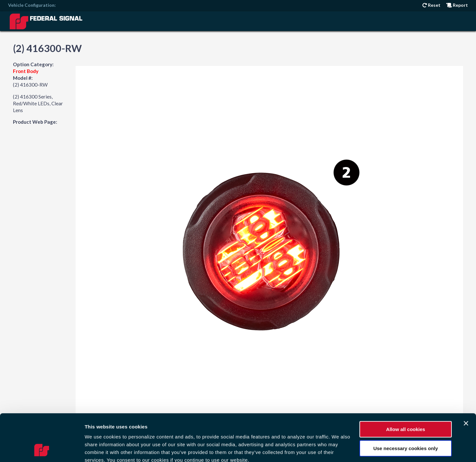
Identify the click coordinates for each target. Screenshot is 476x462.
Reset (431, 5)
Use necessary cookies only (406, 404)
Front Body (26, 71)
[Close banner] (466, 379)
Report (457, 5)
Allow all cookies (406, 385)
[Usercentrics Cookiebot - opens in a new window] (42, 449)
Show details (100, 449)
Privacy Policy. (231, 424)
